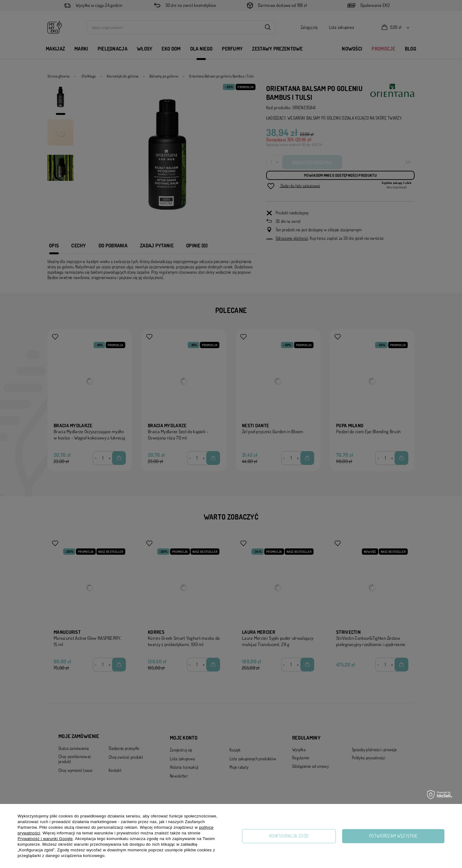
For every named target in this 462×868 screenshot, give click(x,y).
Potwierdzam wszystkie (393, 836)
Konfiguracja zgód (289, 836)
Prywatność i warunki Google (45, 839)
